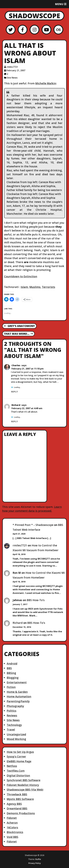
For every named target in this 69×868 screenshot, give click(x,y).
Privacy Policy (35, 863)
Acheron (12, 823)
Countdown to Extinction (21, 276)
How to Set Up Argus (20, 752)
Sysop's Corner (16, 756)
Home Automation (19, 696)
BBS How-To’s (36, 600)
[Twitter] (11, 30)
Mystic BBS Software (20, 799)
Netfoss (12, 766)
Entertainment (17, 682)
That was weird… (18, 334)
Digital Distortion (18, 775)
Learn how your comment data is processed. (32, 509)
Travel (11, 730)
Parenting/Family (18, 701)
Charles (16, 365)
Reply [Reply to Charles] (14, 392)
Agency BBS (14, 804)
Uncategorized (16, 734)
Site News (12, 78)
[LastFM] (58, 30)
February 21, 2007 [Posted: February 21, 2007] (16, 70)
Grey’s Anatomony (19, 326)
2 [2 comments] (7, 74)
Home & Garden (17, 692)
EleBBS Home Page (19, 761)
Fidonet (12, 818)
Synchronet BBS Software (24, 780)
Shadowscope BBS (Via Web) (25, 790)
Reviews (12, 715)
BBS (9, 668)
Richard (16, 405)
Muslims (35, 287)
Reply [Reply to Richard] (14, 421)
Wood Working (16, 739)
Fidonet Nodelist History (23, 785)
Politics (12, 711)
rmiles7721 (20, 545)
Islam (24, 287)
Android (12, 664)
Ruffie (38, 859)
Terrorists (48, 287)
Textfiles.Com (16, 771)
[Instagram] (34, 30)
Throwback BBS (17, 794)
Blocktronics (15, 832)
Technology (14, 725)
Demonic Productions (21, 813)
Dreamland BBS (17, 808)
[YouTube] (46, 30)
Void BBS (12, 837)
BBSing (11, 673)
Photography (15, 706)
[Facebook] (23, 30)
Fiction (11, 687)
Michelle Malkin (46, 83)
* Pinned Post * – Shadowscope (33, 525)
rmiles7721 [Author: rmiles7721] (12, 67)
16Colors (12, 827)
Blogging (13, 678)
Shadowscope (34, 16)
